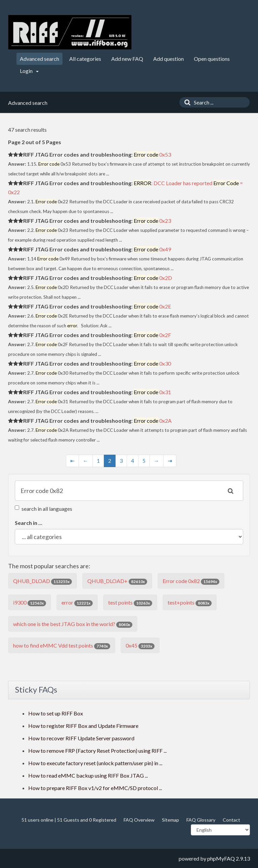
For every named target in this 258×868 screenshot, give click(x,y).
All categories (85, 59)
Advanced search (39, 59)
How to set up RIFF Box (56, 713)
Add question (168, 59)
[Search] (186, 102)
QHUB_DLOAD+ (117, 581)
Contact (231, 820)
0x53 (152, 154)
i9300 (30, 603)
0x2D (153, 278)
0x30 (152, 363)
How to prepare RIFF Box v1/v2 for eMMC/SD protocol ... (95, 788)
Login (29, 71)
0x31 (152, 392)
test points (130, 603)
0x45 (140, 646)
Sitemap (170, 820)
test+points (190, 603)
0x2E (152, 306)
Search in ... (29, 523)
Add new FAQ (127, 59)
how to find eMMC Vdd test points (62, 646)
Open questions (212, 59)
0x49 (152, 249)
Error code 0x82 (191, 581)
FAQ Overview (139, 820)
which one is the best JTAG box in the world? (73, 624)
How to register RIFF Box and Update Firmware (83, 726)
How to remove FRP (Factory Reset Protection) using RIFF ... (97, 751)
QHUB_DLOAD (42, 581)
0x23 (152, 221)
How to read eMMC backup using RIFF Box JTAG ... (88, 775)
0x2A (153, 421)
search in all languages (44, 509)
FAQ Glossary (201, 820)
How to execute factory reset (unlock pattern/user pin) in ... (95, 763)
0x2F (152, 335)
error (77, 603)
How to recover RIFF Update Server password (81, 738)
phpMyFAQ (221, 858)
